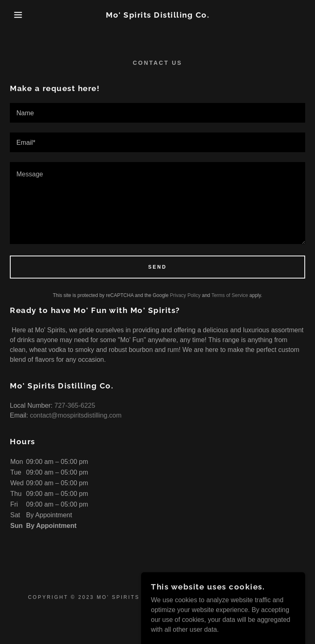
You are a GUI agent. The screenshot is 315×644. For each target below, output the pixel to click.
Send (157, 267)
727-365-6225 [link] (75, 405)
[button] (16, 15)
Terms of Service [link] (229, 295)
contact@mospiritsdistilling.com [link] (76, 415)
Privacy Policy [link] (185, 295)
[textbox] (157, 113)
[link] (157, 15)
